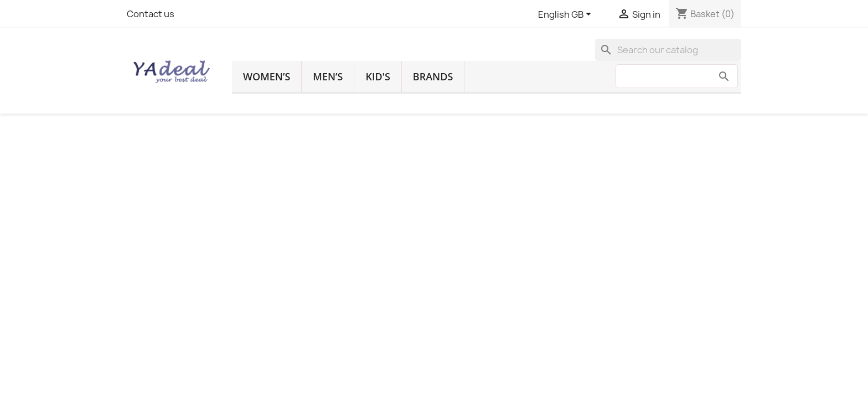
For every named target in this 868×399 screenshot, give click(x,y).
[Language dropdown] (567, 15)
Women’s (267, 76)
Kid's (378, 76)
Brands (433, 76)
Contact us (151, 14)
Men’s (328, 76)
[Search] (668, 50)
